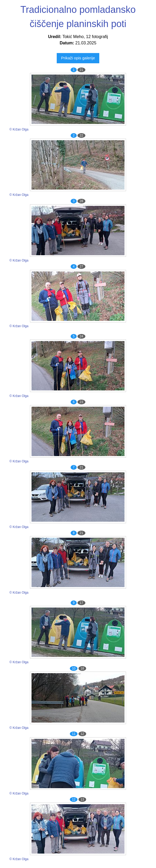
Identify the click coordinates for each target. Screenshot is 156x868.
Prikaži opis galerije (78, 58)
